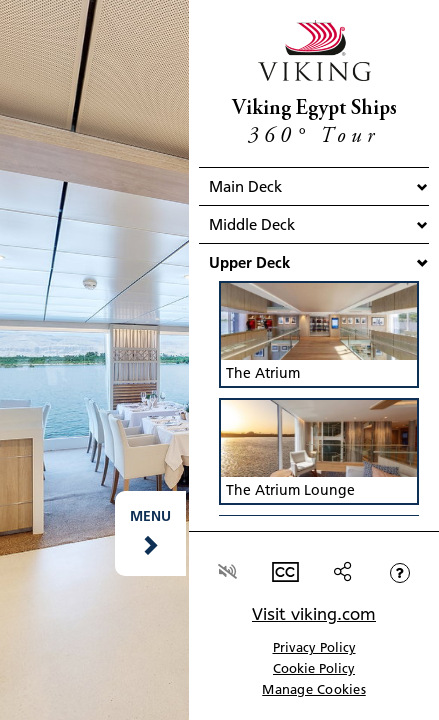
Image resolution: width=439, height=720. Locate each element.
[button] (150, 533)
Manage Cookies (314, 689)
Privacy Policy (314, 647)
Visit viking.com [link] (314, 614)
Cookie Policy (314, 668)
